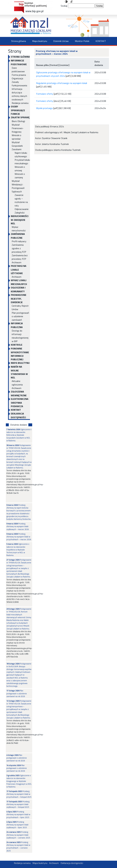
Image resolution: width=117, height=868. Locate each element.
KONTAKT (101, 41)
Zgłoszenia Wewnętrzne (19, 393)
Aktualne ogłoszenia (17, 383)
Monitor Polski (82, 41)
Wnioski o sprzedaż (16, 137)
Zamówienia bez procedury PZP (20, 257)
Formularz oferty (45, 94)
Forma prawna (19, 75)
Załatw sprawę (20, 117)
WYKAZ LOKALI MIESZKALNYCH (19, 282)
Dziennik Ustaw (61, 41)
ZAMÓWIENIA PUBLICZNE (18, 236)
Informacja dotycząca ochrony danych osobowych (19, 94)
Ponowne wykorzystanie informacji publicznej (20, 354)
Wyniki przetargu (44, 108)
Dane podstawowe (18, 70)
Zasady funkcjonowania (19, 84)
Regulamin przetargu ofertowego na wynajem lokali (62, 83)
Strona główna (19, 41)
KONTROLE (17, 345)
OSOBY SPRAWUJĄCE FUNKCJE (18, 110)
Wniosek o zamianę (20, 176)
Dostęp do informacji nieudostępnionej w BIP (20, 336)
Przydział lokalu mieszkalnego (22, 162)
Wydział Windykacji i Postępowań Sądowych (18, 186)
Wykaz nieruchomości (19, 229)
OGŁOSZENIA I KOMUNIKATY (18, 289)
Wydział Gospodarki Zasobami (17, 146)
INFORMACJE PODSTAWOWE (19, 62)
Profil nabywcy (19, 241)
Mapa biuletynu (40, 41)
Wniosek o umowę (20, 169)
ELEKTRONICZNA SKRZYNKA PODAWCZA (20, 403)
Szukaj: (64, 6)
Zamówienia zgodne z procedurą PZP (19, 248)
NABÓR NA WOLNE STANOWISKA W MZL (19, 372)
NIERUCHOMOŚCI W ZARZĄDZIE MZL (20, 220)
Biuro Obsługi (18, 121)
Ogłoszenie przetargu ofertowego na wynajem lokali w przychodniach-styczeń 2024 (63, 74)
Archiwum (17, 262)
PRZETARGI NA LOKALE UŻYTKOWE (19, 270)
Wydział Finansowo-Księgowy (18, 128)
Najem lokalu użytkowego (21, 155)
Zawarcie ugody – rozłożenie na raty (21, 200)
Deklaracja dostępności (18, 415)
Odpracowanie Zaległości (22, 211)
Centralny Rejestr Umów (20, 307)
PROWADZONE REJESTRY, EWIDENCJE (19, 299)
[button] (66, 2)
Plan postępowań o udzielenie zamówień (20, 316)
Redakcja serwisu (20, 103)
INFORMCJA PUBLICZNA (17, 325)
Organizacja (17, 78)
